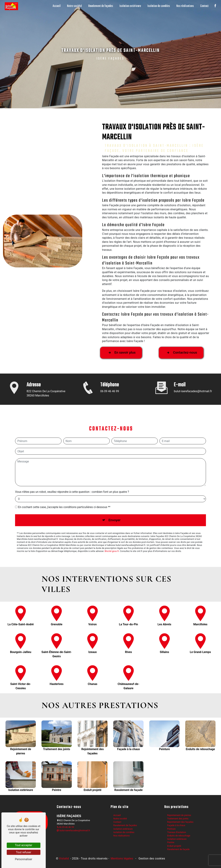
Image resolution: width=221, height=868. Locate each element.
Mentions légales (122, 857)
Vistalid (64, 857)
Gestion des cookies (151, 857)
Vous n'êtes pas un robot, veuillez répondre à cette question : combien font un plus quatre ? (72, 473)
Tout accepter (24, 845)
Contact (204, 6)
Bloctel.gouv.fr (112, 532)
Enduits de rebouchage (179, 835)
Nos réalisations (184, 6)
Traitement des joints (178, 817)
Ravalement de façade (178, 848)
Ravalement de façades (100, 6)
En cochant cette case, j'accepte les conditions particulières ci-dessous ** (64, 488)
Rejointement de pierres (179, 814)
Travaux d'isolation (177, 831)
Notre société (74, 6)
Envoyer (114, 501)
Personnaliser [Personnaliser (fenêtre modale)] (24, 859)
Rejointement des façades (180, 821)
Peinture (171, 828)
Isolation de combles (158, 6)
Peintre (171, 841)
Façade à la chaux (176, 824)
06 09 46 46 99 (65, 826)
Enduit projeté (174, 845)
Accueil (56, 6)
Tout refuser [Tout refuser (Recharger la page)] (24, 852)
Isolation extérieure (130, 6)
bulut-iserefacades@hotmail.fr (73, 829)
